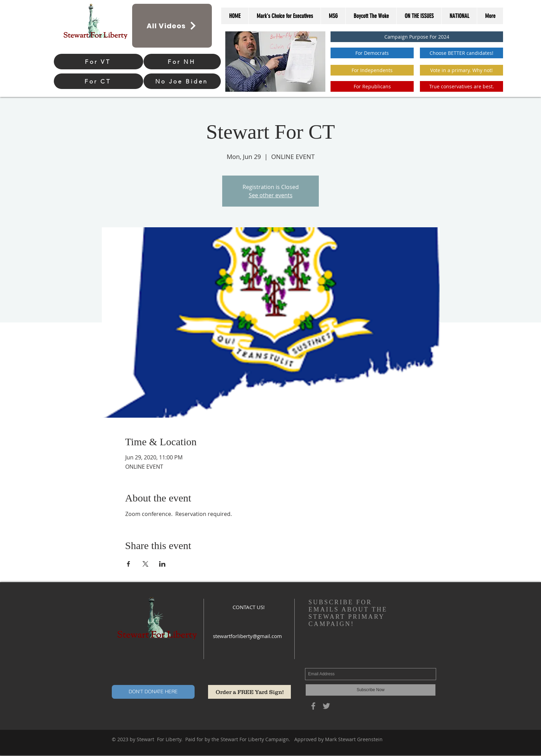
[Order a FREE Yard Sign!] (249, 692)
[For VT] (99, 62)
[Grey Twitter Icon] (326, 706)
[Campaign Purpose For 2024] (417, 37)
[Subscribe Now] (371, 690)
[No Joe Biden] (182, 81)
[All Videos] (172, 26)
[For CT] (99, 81)
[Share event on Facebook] (129, 564)
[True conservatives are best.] (461, 86)
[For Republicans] (372, 86)
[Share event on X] (145, 564)
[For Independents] (372, 70)
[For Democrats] (372, 53)
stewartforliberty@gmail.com (247, 636)
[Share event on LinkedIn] (162, 564)
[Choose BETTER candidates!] (461, 53)
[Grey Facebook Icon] (313, 706)
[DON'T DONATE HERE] (153, 692)
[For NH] (182, 62)
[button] (461, 70)
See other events (271, 195)
